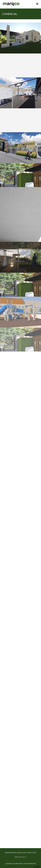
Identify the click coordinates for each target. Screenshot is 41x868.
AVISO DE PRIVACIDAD (30, 864)
